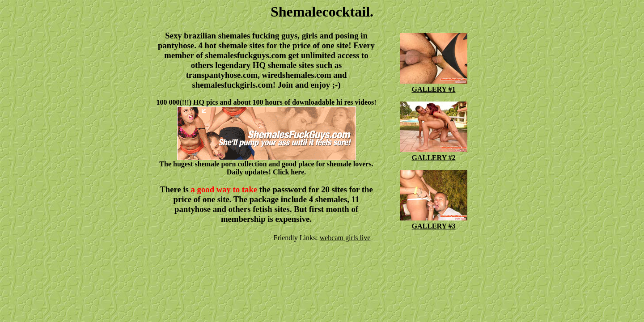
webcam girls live (345, 238)
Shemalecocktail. (322, 12)
